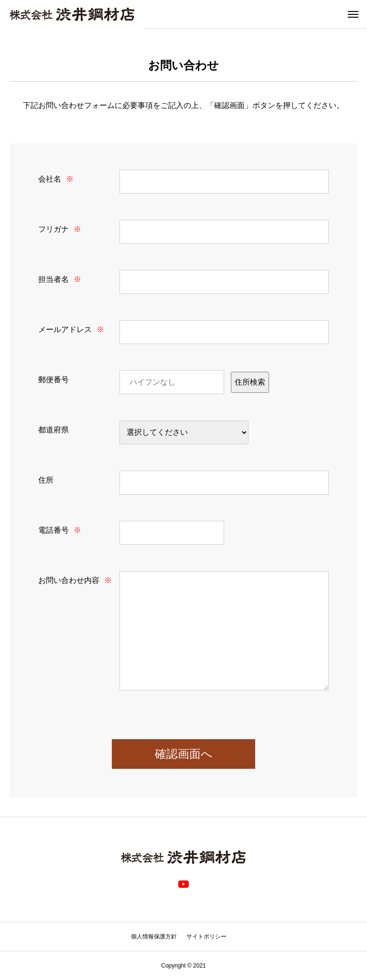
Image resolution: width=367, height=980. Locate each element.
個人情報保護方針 (154, 937)
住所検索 (250, 382)
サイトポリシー (206, 937)
